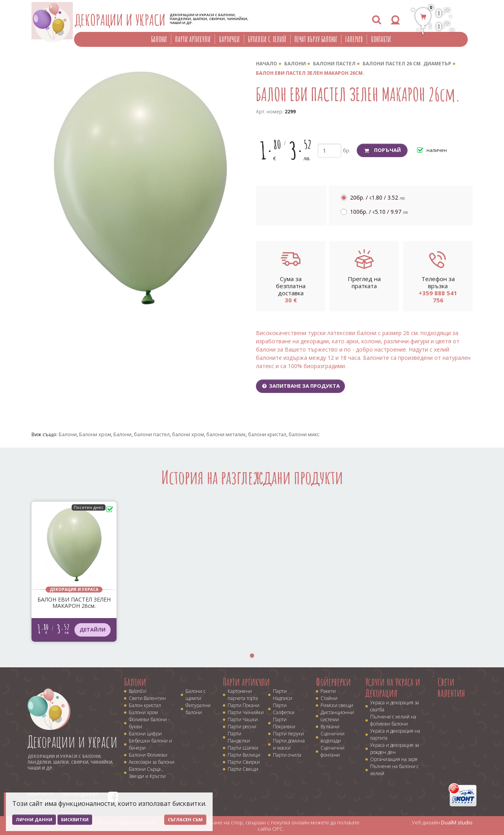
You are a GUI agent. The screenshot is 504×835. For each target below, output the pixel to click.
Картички (229, 39)
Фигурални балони (198, 709)
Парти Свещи (243, 769)
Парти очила (287, 755)
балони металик (226, 434)
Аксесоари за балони (152, 762)
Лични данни (34, 819)
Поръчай (382, 150)
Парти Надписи (283, 695)
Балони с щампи (195, 695)
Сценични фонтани (333, 751)
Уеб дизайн (442, 822)
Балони (159, 39)
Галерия (354, 39)
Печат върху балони (316, 39)
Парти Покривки (284, 723)
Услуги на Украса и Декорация (393, 688)
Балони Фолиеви (148, 755)
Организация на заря (394, 759)
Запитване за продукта (300, 386)
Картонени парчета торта (243, 695)
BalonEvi (138, 691)
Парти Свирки (244, 762)
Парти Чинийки (246, 712)
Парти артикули (193, 39)
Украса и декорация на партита (395, 734)
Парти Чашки (243, 719)
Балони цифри (145, 734)
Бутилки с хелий (267, 39)
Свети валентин (451, 688)
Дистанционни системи (337, 716)
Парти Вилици (244, 755)
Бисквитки (75, 819)
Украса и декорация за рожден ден (395, 749)
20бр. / (378, 197)
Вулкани (330, 727)
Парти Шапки (243, 748)
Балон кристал (145, 705)
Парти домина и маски (289, 744)
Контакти (381, 39)
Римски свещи (337, 705)
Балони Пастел (334, 64)
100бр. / (379, 212)
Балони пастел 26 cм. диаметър (407, 64)
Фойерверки (333, 682)
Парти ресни (242, 727)
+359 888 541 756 (438, 296)
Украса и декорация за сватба (395, 706)
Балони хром (95, 434)
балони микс (304, 434)
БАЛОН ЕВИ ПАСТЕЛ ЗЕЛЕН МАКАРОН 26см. (310, 73)
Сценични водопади (333, 737)
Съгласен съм (185, 819)
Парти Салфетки (284, 709)
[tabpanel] (74, 572)
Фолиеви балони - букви (149, 723)
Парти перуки (288, 734)
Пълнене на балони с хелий (394, 770)
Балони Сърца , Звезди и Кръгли (147, 773)
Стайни (329, 698)
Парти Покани (244, 705)
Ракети (328, 691)
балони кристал (267, 434)
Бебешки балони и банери (150, 744)
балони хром (188, 434)
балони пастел (152, 434)
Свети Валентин (147, 698)
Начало (267, 64)
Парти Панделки (239, 737)
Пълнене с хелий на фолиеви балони (393, 720)
